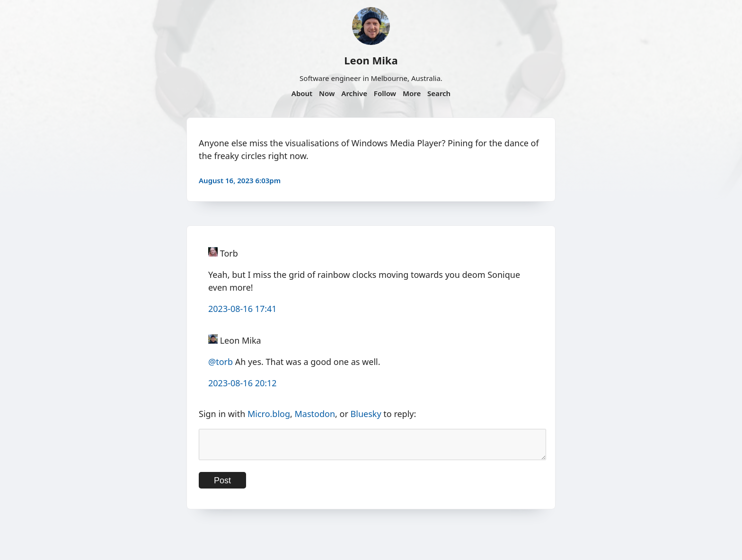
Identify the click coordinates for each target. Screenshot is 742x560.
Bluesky (366, 414)
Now (327, 93)
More (412, 93)
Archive (354, 93)
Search (439, 93)
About (302, 93)
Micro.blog (269, 414)
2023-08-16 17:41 (243, 309)
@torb (221, 362)
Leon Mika (371, 60)
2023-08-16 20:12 (243, 383)
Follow (385, 93)
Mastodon (315, 414)
